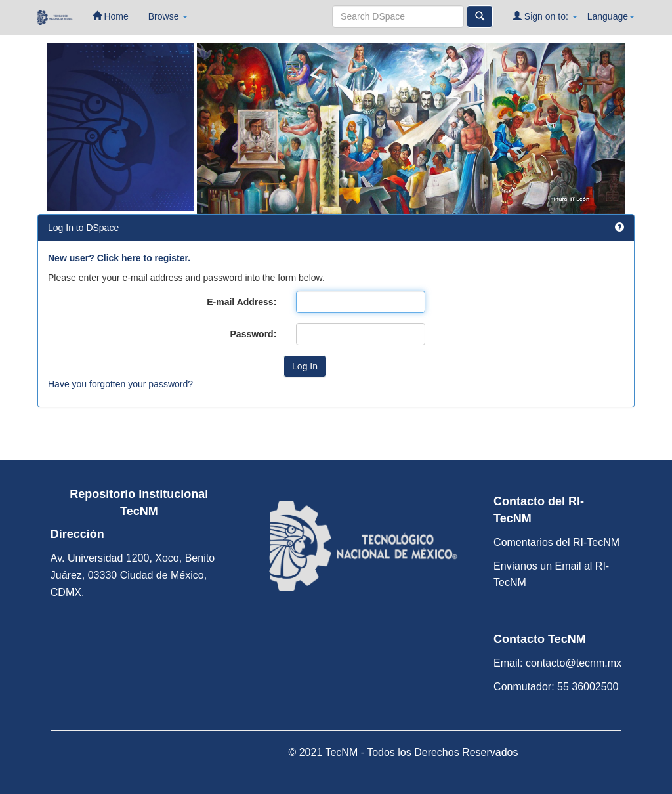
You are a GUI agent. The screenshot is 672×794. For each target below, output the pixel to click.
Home (111, 16)
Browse (168, 16)
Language (611, 16)
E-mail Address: (241, 302)
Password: (254, 334)
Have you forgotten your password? (120, 384)
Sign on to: (545, 16)
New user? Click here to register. (119, 258)
